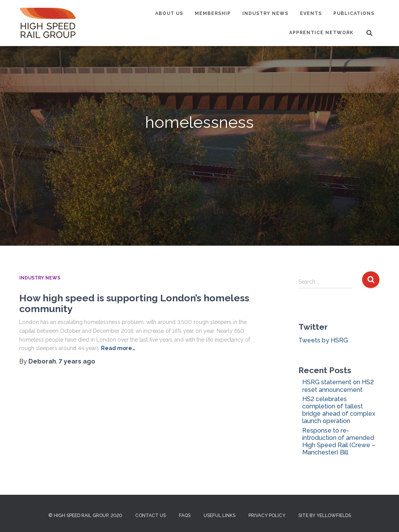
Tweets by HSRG (323, 340)
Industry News (265, 13)
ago (77, 361)
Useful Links (219, 515)
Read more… (118, 348)
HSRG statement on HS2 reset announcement (338, 386)
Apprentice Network (321, 33)
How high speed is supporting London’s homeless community (134, 303)
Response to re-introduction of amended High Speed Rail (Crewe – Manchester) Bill (339, 442)
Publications (354, 13)
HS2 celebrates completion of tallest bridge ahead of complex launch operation (339, 410)
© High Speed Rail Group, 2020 (85, 515)
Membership (213, 13)
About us (169, 13)
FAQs (185, 515)
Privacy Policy (267, 515)
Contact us (151, 515)
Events (311, 13)
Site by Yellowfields (325, 515)
